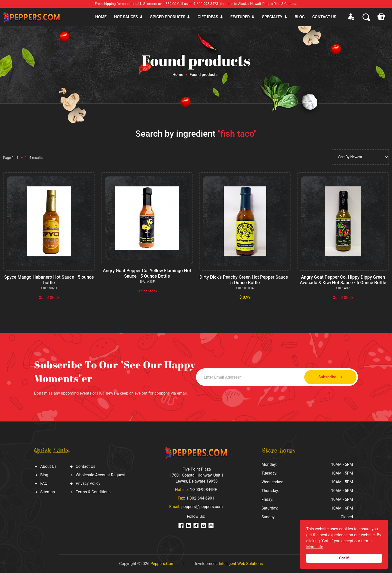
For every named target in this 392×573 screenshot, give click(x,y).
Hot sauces (126, 17)
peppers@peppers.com (202, 507)
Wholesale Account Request (101, 475)
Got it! (344, 558)
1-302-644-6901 (200, 498)
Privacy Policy (88, 483)
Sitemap (48, 492)
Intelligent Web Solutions (241, 564)
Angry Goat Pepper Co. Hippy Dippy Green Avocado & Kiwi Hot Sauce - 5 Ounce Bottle (343, 280)
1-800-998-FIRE (203, 490)
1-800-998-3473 (206, 4)
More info (315, 547)
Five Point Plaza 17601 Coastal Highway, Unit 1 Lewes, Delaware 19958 (196, 475)
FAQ (44, 483)
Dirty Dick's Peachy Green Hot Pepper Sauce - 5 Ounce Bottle (245, 280)
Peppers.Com (162, 564)
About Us (48, 466)
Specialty (272, 17)
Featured (240, 17)
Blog (300, 17)
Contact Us (86, 466)
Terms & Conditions (93, 492)
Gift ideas (208, 17)
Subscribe (330, 377)
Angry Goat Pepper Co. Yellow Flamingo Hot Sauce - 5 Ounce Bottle (147, 273)
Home (101, 17)
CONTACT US (324, 17)
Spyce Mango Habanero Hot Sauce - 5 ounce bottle (49, 280)
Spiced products (168, 17)
